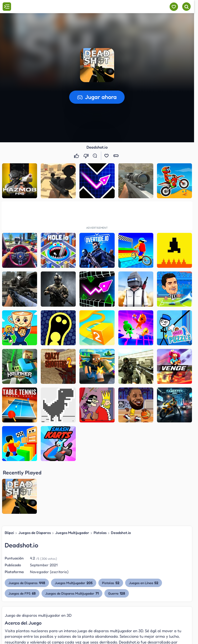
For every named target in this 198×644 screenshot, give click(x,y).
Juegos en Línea (144, 583)
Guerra (117, 593)
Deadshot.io (121, 533)
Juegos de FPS (22, 593)
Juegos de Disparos (35, 533)
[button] (97, 65)
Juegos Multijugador (72, 533)
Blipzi (9, 533)
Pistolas (100, 533)
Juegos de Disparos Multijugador (72, 593)
